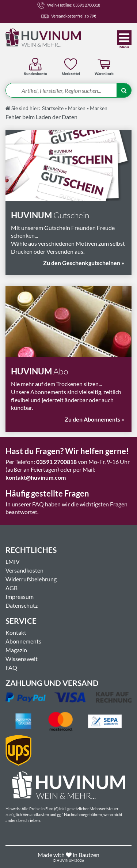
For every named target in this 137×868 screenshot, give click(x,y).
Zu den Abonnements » (94, 419)
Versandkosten (24, 570)
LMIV (13, 561)
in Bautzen (86, 855)
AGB (12, 588)
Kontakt (16, 632)
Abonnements (23, 641)
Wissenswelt (22, 659)
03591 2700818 (56, 462)
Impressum (20, 597)
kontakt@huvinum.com (36, 477)
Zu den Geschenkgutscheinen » (84, 263)
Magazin (16, 650)
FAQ (11, 667)
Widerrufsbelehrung (31, 579)
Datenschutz (22, 605)
